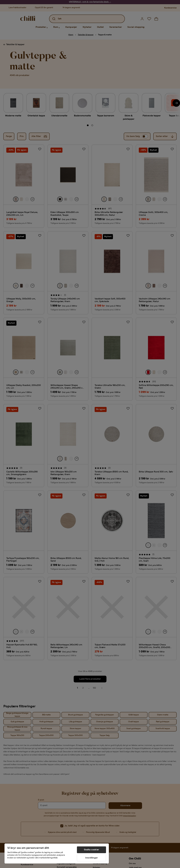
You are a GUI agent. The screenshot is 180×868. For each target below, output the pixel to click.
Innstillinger (91, 858)
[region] (57, 853)
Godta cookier (91, 850)
